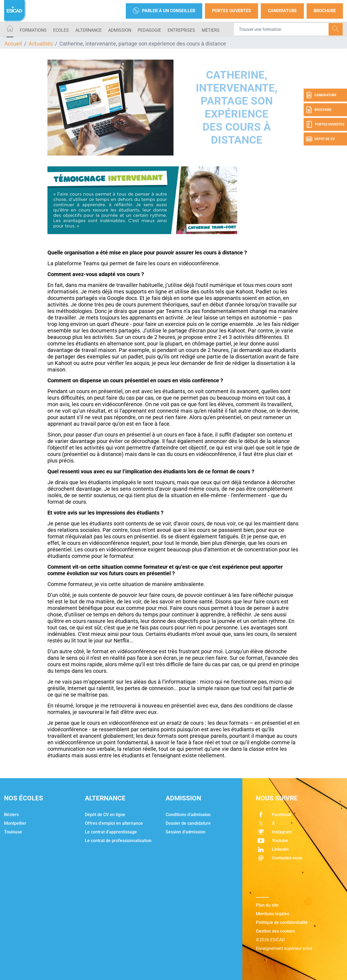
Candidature (282, 11)
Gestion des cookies (275, 931)
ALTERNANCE (89, 30)
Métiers (211, 30)
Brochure (325, 11)
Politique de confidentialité (282, 922)
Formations (33, 30)
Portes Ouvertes (232, 11)
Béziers (11, 815)
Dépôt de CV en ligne (105, 815)
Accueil (13, 44)
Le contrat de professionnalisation (118, 841)
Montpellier (15, 823)
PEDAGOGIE (149, 30)
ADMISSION (120, 30)
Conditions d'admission (188, 815)
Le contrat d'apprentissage (111, 832)
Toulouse (13, 832)
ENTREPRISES (181, 30)
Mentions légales (273, 914)
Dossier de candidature (188, 823)
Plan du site (267, 905)
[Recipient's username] (281, 29)
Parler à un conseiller (164, 11)
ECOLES (61, 30)
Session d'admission (186, 832)
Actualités (41, 44)
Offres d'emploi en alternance (114, 823)
